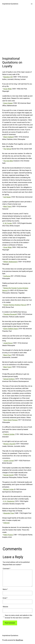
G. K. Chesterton (9, 501)
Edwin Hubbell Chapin (11, 329)
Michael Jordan (9, 489)
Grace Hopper (8, 103)
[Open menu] (32, 4)
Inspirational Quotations (10, 4)
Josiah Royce (8, 343)
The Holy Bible (8, 161)
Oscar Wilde (7, 89)
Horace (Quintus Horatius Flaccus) (15, 305)
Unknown (7, 523)
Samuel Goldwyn (9, 379)
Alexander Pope (9, 513)
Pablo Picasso (8, 535)
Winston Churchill (9, 444)
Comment (7, 569)
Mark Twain (7, 206)
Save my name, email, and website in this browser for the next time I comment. (19, 617)
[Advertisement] (17, 32)
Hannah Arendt (8, 475)
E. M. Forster (8, 223)
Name (5, 589)
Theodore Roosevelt (10, 314)
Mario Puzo (7, 355)
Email (5, 598)
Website (5, 607)
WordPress (19, 640)
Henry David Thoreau (10, 420)
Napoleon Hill (8, 77)
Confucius (7, 276)
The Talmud (7, 149)
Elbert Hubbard (8, 137)
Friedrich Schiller (9, 434)
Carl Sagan (7, 197)
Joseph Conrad (8, 461)
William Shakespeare (10, 262)
